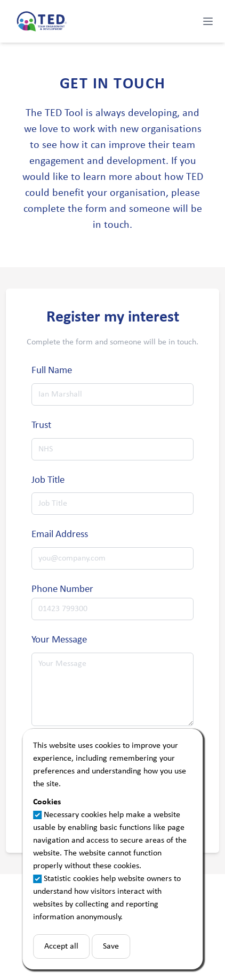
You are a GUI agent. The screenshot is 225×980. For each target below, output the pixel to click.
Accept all (61, 946)
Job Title (48, 480)
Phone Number (62, 590)
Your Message (59, 640)
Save (111, 946)
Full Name (52, 371)
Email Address (60, 535)
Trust (41, 426)
